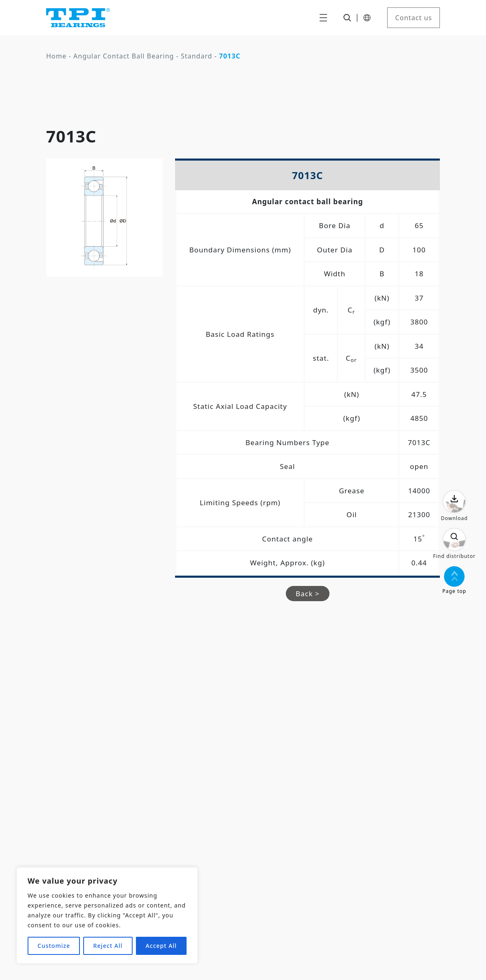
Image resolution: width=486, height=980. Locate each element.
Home (56, 56)
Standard (196, 56)
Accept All (161, 946)
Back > (308, 594)
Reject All (108, 946)
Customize (54, 946)
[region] (107, 915)
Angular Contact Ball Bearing (124, 56)
